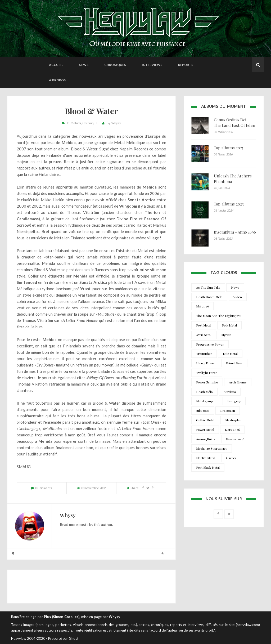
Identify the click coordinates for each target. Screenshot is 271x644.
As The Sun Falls (208, 287)
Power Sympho (207, 382)
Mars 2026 (232, 430)
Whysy (116, 123)
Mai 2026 (202, 306)
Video (238, 297)
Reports (186, 65)
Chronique (90, 123)
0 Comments (44, 488)
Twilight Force (207, 373)
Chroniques (115, 65)
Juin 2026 (203, 410)
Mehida (76, 123)
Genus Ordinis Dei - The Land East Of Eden (234, 122)
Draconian (228, 410)
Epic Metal (230, 354)
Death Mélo (204, 392)
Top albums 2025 (229, 148)
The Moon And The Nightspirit (218, 316)
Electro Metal (206, 458)
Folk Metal (229, 325)
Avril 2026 (203, 335)
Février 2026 (235, 439)
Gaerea (231, 458)
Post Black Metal (208, 467)
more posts (79, 524)
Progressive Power (210, 344)
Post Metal (204, 325)
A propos (57, 80)
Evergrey (234, 401)
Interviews (152, 65)
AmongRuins (206, 439)
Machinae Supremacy (212, 448)
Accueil (56, 65)
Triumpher (204, 354)
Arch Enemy (238, 382)
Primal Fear (234, 363)
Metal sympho (206, 401)
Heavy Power (206, 363)
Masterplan (233, 420)
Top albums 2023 (229, 204)
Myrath (226, 335)
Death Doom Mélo (209, 297)
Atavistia (230, 392)
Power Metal (205, 430)
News (84, 65)
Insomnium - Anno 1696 (235, 232)
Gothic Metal (205, 420)
